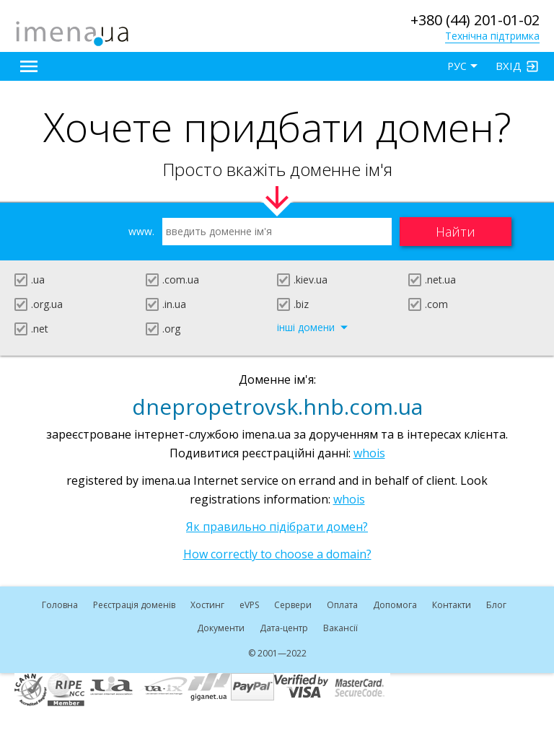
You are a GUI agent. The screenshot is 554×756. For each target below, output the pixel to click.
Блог (496, 605)
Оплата (342, 605)
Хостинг (207, 605)
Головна (60, 605)
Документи (221, 628)
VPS (249, 605)
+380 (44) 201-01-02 (475, 20)
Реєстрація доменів (134, 605)
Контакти (452, 605)
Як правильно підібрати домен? (277, 527)
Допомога (395, 605)
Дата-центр (284, 628)
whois (369, 453)
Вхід (509, 66)
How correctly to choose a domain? (277, 554)
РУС (457, 66)
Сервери (293, 605)
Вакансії (340, 628)
